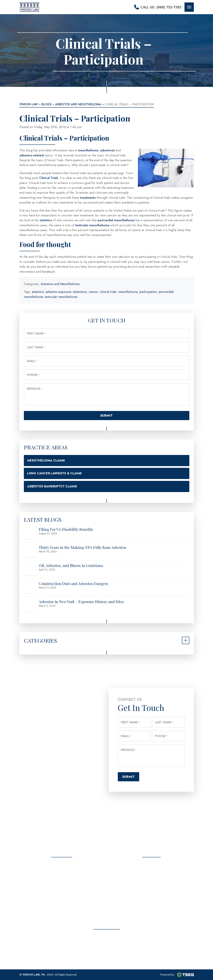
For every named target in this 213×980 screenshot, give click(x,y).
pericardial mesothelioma (116, 220)
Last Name (36, 347)
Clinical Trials (49, 178)
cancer (93, 292)
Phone (33, 375)
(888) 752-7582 (155, 878)
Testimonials (62, 884)
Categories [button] (40, 640)
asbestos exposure (58, 292)
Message (35, 389)
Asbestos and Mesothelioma (60, 284)
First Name (36, 334)
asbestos (38, 292)
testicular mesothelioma (92, 225)
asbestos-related (31, 155)
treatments (88, 198)
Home (62, 864)
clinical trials (108, 292)
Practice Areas (62, 877)
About (62, 871)
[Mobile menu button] (189, 7)
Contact (62, 897)
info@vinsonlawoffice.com (155, 888)
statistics (46, 220)
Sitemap (62, 910)
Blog (62, 890)
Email (32, 361)
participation (148, 292)
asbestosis (108, 150)
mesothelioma (88, 150)
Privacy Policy (62, 903)
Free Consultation (107, 949)
